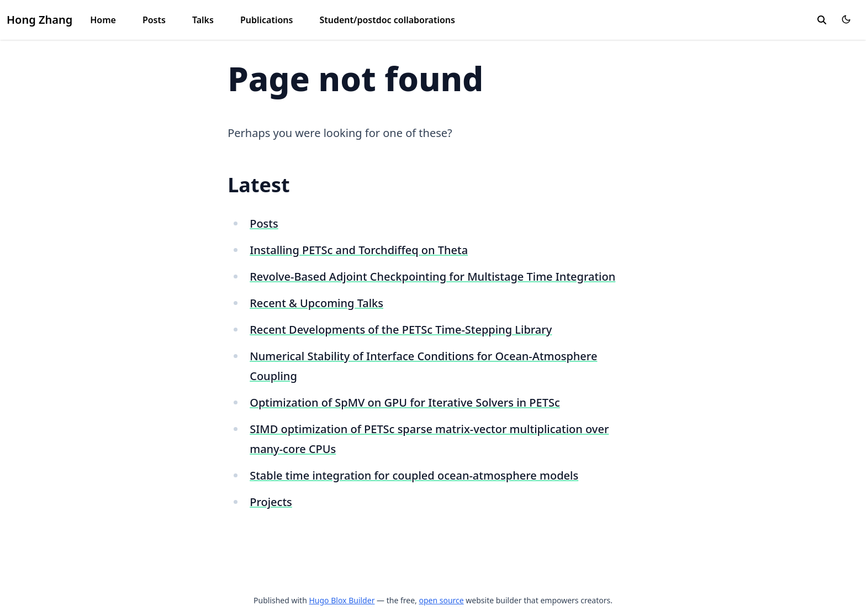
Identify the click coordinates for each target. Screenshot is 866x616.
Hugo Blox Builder (342, 600)
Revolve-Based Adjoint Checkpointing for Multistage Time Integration (432, 277)
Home (103, 20)
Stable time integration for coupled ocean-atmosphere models (414, 475)
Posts (154, 20)
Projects (271, 502)
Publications (267, 20)
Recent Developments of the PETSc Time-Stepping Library (401, 330)
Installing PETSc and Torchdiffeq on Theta (359, 250)
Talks (203, 20)
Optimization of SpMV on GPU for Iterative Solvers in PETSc (405, 402)
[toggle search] (822, 20)
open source (441, 600)
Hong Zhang (39, 20)
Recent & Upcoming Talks (316, 303)
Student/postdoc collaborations (387, 20)
